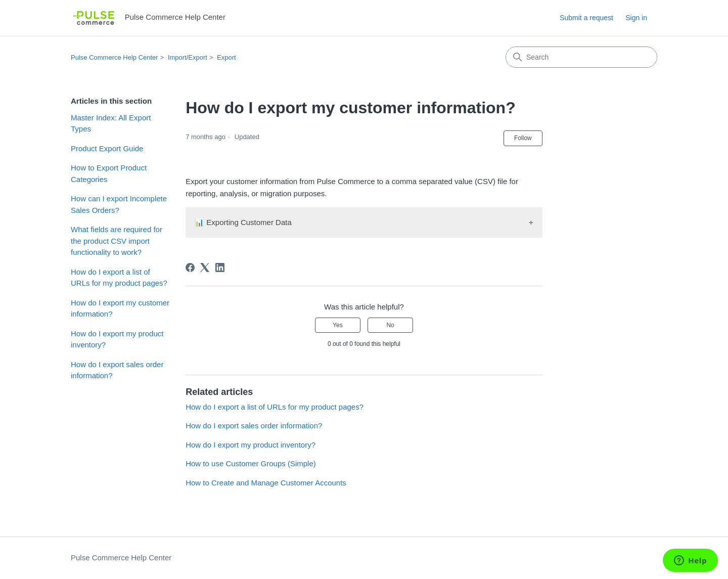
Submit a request (586, 18)
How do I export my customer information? (120, 308)
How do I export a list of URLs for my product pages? (119, 278)
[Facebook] (190, 268)
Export (226, 57)
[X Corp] (205, 268)
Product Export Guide (107, 148)
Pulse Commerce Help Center (115, 57)
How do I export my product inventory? (117, 339)
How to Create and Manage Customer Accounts (266, 483)
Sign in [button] (636, 18)
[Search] (581, 57)
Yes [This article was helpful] (338, 325)
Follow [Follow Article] (523, 138)
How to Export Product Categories (109, 173)
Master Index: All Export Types (111, 123)
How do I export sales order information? (117, 370)
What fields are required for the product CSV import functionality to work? (117, 241)
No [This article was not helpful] (390, 325)
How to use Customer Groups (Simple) (251, 463)
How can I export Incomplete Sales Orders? (119, 204)
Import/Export (188, 57)
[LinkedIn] (220, 268)
